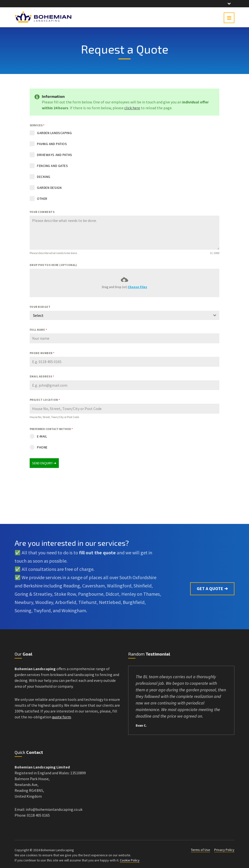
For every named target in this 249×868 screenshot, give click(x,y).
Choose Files (137, 287)
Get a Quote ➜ (212, 574)
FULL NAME (38, 330)
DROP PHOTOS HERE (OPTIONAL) (53, 265)
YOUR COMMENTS (42, 212)
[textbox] (120, 315)
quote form (62, 714)
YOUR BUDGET (40, 307)
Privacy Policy (224, 848)
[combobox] (124, 315)
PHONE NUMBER (42, 353)
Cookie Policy (130, 858)
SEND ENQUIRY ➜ (44, 463)
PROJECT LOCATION (45, 400)
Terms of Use (200, 848)
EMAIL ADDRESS (42, 376)
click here (132, 108)
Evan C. (141, 723)
